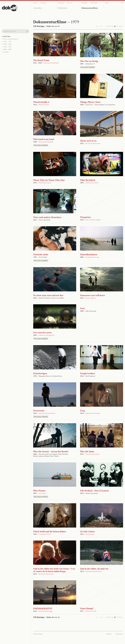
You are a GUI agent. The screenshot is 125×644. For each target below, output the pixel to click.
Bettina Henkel (44, 105)
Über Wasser (39, 491)
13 (107, 26)
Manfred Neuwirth (92, 183)
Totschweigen (40, 373)
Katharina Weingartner (47, 335)
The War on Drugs (89, 61)
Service (70, 3)
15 (112, 26)
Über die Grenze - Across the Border (51, 451)
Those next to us (88, 141)
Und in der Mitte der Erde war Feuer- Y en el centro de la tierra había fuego (54, 570)
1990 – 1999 (7, 47)
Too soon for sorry (42, 333)
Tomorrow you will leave (93, 295)
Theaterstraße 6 (41, 102)
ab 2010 (6, 52)
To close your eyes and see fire (48, 295)
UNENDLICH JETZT (43, 608)
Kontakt (43, 3)
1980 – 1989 (7, 44)
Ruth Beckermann (45, 183)
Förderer (85, 3)
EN (122, 3)
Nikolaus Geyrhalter (93, 454)
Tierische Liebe (41, 254)
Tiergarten (85, 217)
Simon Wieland (91, 611)
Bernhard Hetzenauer (93, 143)
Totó (82, 308)
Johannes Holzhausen (51, 63)
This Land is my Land (44, 139)
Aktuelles (38, 8)
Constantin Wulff (45, 534)
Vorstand (61, 3)
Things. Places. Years (90, 102)
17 (117, 26)
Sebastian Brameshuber (94, 571)
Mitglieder (63, 8)
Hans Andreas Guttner (93, 220)
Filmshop (94, 3)
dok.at (35, 3)
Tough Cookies (87, 373)
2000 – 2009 (7, 49)
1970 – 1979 (7, 42)
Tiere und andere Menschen (47, 217)
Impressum (119, 634)
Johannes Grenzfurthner (47, 413)
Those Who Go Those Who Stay (49, 180)
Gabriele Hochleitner (93, 413)
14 (110, 26)
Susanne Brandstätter (46, 142)
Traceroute (39, 411)
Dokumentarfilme (90, 8)
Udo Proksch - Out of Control (94, 491)
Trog (82, 411)
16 (115, 26)
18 (120, 26)
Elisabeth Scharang (92, 257)
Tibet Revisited (88, 180)
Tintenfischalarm (89, 254)
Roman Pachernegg (45, 611)
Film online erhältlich (88, 67)
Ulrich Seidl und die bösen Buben (50, 531)
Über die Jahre (87, 451)
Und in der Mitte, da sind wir (94, 569)
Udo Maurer (43, 493)
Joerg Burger (90, 534)
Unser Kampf (87, 608)
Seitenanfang (38, 634)
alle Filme (7, 36)
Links (107, 3)
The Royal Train (41, 60)
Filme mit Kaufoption (11, 39)
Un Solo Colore (87, 531)
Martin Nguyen (91, 298)
